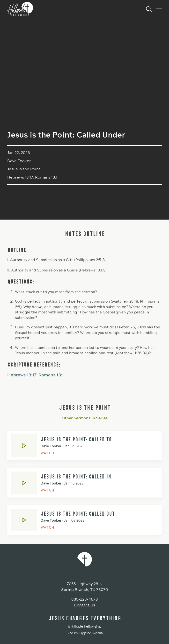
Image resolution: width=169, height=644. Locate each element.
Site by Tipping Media (85, 633)
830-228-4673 (84, 599)
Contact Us (85, 605)
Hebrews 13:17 (22, 375)
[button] (147, 9)
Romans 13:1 (51, 375)
